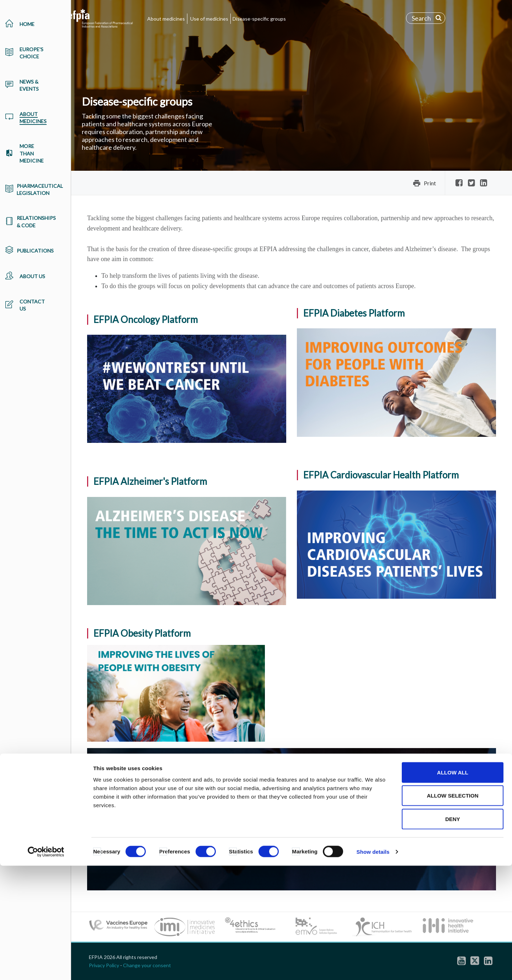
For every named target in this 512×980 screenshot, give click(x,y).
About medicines (166, 19)
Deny (453, 933)
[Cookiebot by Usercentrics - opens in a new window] (46, 966)
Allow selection (453, 910)
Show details (373, 966)
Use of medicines (209, 19)
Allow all (453, 887)
